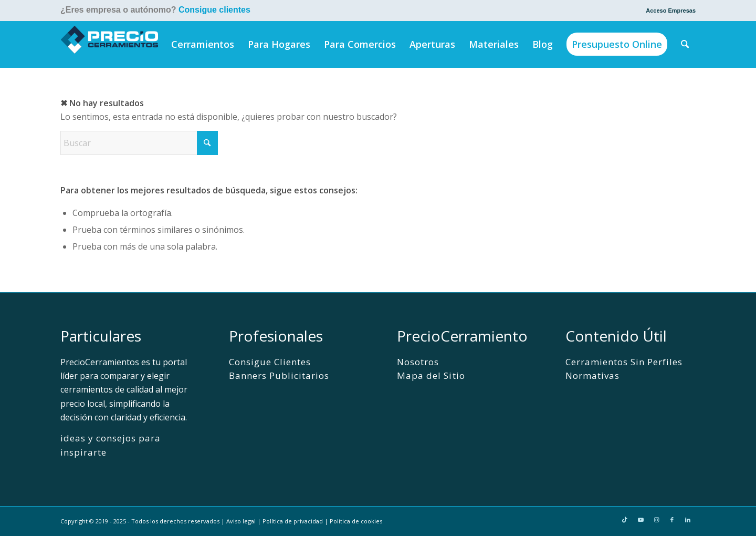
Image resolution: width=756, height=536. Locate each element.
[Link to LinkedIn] (688, 520)
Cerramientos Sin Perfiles (624, 362)
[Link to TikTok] (625, 520)
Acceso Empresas (671, 11)
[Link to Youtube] (640, 520)
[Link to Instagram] (656, 520)
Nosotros (418, 362)
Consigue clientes (214, 10)
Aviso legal (241, 521)
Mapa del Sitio (431, 375)
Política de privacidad (293, 521)
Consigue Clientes (270, 362)
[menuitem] (668, 11)
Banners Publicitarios (279, 375)
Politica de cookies (356, 521)
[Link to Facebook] (672, 520)
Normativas (592, 375)
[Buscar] (685, 44)
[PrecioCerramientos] (110, 44)
